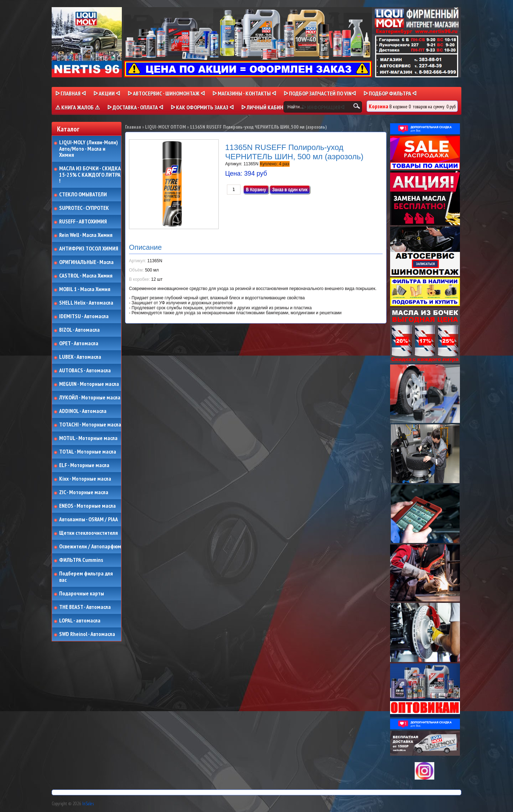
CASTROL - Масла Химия (86, 276)
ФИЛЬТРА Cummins (81, 560)
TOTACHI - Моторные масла (90, 425)
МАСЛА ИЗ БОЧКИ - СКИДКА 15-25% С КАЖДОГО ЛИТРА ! (90, 175)
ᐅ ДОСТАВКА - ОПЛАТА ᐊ (135, 107)
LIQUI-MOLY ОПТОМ (165, 127)
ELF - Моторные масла (84, 465)
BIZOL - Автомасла (79, 330)
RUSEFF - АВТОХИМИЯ (83, 222)
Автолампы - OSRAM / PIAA (89, 519)
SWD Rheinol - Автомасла (87, 634)
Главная (133, 127)
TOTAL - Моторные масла (88, 452)
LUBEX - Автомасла (80, 357)
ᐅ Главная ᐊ (71, 93)
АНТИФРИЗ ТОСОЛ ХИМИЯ (89, 249)
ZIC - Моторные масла (84, 492)
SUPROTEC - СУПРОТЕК (84, 208)
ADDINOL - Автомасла (83, 411)
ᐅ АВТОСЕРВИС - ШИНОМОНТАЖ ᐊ (166, 93)
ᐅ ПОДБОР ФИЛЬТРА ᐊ (390, 93)
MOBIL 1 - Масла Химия (85, 289)
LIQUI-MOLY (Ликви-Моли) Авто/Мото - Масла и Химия (89, 149)
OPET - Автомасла (79, 343)
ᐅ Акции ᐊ (107, 93)
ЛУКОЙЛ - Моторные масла (90, 398)
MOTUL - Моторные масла (88, 438)
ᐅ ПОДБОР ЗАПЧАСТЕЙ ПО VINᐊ (320, 93)
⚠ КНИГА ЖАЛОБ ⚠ (77, 107)
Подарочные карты (82, 594)
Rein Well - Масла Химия (86, 235)
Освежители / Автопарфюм (90, 547)
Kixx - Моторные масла (85, 479)
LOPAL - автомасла (80, 621)
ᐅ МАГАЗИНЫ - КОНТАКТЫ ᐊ (244, 93)
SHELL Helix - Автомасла (86, 303)
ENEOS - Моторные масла (87, 506)
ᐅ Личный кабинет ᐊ (268, 107)
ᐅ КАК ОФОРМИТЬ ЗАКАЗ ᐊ (202, 107)
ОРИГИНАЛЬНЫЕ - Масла (86, 262)
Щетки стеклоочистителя (89, 533)
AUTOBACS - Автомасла (85, 371)
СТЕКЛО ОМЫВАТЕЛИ (83, 195)
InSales (88, 804)
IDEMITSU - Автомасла (84, 316)
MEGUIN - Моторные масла (89, 384)
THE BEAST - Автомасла (85, 607)
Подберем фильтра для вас (86, 577)
